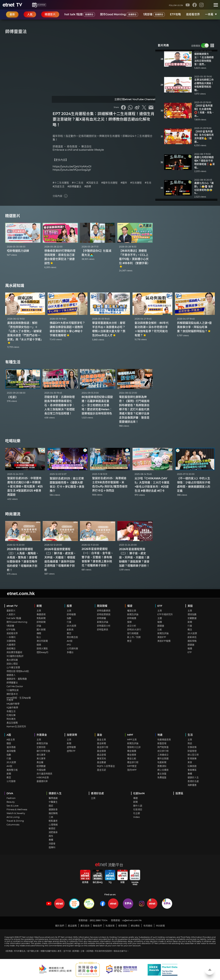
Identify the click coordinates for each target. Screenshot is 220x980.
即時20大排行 (134, 629)
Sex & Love (13, 806)
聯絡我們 (97, 926)
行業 (69, 622)
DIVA (10, 793)
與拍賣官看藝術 (14, 652)
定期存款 (41, 747)
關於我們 (60, 926)
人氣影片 (11, 614)
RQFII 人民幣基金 (106, 766)
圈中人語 (138, 806)
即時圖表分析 (104, 626)
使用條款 (123, 926)
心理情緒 (53, 825)
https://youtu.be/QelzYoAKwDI (72, 166)
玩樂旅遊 (192, 766)
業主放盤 (162, 774)
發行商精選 (133, 633)
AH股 (70, 641)
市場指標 (41, 770)
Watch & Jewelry (16, 813)
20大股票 (72, 626)
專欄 (190, 774)
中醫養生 (53, 802)
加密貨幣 (72, 735)
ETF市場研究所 (165, 614)
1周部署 (154, 14)
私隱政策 (110, 926)
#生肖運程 (136, 183)
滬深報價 (11, 751)
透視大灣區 (42, 648)
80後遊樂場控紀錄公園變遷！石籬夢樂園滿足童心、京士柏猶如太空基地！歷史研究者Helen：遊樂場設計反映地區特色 (97, 405)
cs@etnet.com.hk (132, 920)
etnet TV (12, 606)
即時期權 (101, 618)
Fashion (11, 798)
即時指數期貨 (104, 611)
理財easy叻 (42, 652)
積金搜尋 (132, 755)
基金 (100, 735)
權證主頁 (132, 611)
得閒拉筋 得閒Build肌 (18, 671)
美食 (190, 762)
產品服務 (72, 926)
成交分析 (132, 626)
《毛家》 (12, 397)
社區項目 (138, 809)
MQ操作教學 (13, 704)
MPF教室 (132, 766)
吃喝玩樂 (13, 441)
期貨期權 (102, 606)
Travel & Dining (15, 821)
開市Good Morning (119, 14)
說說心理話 (12, 664)
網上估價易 (163, 770)
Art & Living (13, 817)
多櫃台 (70, 652)
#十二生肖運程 (61, 183)
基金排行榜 (103, 747)
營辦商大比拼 (134, 747)
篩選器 (161, 626)
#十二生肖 (78, 183)
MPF (130, 735)
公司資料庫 (72, 648)
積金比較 (132, 758)
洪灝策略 (11, 641)
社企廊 (137, 813)
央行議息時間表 (44, 774)
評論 (39, 626)
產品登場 (101, 755)
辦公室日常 (193, 755)
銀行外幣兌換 (43, 751)
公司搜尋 (11, 781)
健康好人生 (193, 777)
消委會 (52, 843)
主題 (160, 618)
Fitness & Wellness (17, 809)
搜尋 (39, 645)
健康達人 (11, 675)
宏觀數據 (192, 618)
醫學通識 (53, 798)
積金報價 (132, 751)
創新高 (70, 629)
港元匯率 (41, 755)
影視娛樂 (192, 758)
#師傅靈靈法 (74, 187)
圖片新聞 (41, 629)
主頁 (39, 611)
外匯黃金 (42, 735)
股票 (69, 606)
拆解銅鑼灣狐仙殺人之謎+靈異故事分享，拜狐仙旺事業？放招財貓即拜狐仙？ (194, 327)
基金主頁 (101, 739)
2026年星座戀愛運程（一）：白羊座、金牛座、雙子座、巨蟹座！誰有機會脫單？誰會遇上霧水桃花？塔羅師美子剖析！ (97, 557)
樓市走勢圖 (163, 758)
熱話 (190, 743)
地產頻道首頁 (164, 739)
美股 (190, 606)
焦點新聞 (41, 618)
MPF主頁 (132, 739)
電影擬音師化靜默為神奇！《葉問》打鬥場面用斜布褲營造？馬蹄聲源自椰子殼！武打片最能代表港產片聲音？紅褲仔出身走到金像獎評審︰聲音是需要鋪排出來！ (134, 409)
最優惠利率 (42, 781)
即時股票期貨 (104, 614)
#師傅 (88, 187)
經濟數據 (41, 766)
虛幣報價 (71, 747)
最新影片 (11, 611)
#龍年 (124, 183)
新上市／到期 (134, 637)
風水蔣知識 (15, 286)
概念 (190, 629)
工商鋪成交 (163, 755)
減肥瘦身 (53, 832)
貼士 (39, 637)
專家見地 (101, 758)
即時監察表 (103, 629)
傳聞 (39, 633)
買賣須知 (162, 766)
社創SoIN (139, 793)
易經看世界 (193, 14)
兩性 (51, 836)
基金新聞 (101, 743)
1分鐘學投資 (13, 690)
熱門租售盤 (163, 747)
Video (136, 817)
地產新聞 (162, 762)
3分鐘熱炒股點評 (15, 656)
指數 (69, 618)
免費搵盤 (162, 777)
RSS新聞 (160, 926)
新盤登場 (162, 743)
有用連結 (148, 926)
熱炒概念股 (72, 637)
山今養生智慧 (13, 667)
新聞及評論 (103, 622)
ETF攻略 (175, 14)
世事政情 (192, 747)
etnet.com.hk (21, 593)
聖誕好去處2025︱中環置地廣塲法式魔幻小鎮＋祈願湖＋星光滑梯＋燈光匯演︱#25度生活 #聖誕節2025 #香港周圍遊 (25, 486)
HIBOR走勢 (43, 777)
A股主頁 (11, 739)
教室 (129, 641)
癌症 (51, 806)
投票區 (179, 793)
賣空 (69, 633)
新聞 (39, 606)
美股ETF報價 (164, 641)
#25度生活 (92, 183)
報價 (160, 622)
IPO (69, 645)
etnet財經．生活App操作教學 (19, 699)
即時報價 (71, 614)
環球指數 (192, 614)
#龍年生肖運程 (109, 183)
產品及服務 (12, 723)
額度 (9, 743)
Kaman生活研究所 (16, 726)
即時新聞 (41, 622)
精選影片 (13, 216)
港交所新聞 (42, 641)
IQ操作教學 (12, 707)
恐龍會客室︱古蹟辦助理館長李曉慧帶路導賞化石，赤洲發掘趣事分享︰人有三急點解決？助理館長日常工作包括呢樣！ (60, 405)
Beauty (11, 802)
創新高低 (192, 637)
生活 (190, 735)
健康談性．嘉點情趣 (17, 679)
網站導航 (135, 926)
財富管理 (192, 751)
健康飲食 (53, 809)
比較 (160, 629)
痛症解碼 (53, 813)
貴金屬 (40, 762)
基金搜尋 (101, 751)
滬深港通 (11, 747)
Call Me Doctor (15, 686)
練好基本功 (12, 694)
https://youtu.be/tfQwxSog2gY (72, 170)
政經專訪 (11, 648)
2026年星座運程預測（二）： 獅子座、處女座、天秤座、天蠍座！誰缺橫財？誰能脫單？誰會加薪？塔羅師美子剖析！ (134, 557)
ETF (160, 606)
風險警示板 (12, 770)
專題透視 (41, 614)
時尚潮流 (13, 514)
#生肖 (148, 183)
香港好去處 (193, 781)
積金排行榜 (133, 762)
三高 (51, 817)
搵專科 (52, 847)
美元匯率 (41, 758)
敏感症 (52, 828)
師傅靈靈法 (12, 682)
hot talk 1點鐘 (80, 14)
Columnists (13, 825)
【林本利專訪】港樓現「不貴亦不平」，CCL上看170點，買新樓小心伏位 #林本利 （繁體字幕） (135, 259)
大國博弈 (11, 645)
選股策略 (192, 641)
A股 (9, 735)
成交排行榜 (163, 751)
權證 (130, 606)
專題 (135, 798)
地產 (160, 735)
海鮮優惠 (192, 785)
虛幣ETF (71, 751)
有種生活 (13, 362)
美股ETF (162, 637)
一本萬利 (211, 14)
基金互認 (101, 770)
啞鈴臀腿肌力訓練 (18, 251)
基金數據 (101, 762)
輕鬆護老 (53, 821)
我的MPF (132, 770)
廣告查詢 (85, 926)
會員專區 (192, 770)
